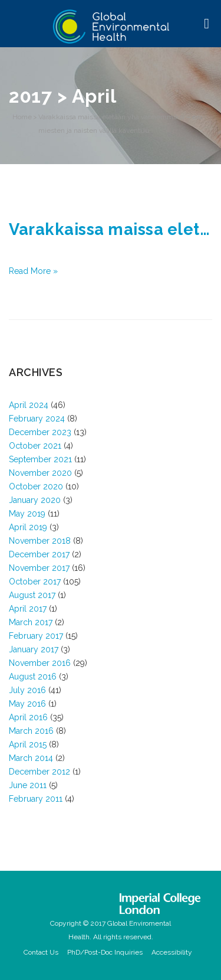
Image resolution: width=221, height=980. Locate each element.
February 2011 (36, 799)
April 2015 (28, 744)
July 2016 (27, 690)
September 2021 (40, 459)
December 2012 (39, 772)
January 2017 (34, 649)
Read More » (33, 271)
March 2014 (31, 758)
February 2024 (37, 419)
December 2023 (40, 432)
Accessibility (172, 952)
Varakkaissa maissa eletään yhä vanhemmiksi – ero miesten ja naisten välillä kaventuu (120, 124)
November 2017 (39, 568)
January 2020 (35, 500)
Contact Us (41, 952)
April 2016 (28, 717)
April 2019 (28, 527)
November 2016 (40, 663)
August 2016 (33, 677)
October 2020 (36, 486)
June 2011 (28, 785)
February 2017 (36, 636)
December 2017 (39, 554)
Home (22, 117)
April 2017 (28, 609)
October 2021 (35, 446)
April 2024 (29, 405)
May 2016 (27, 704)
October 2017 (35, 582)
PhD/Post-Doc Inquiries (105, 952)
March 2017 (31, 622)
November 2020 (40, 473)
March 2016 (31, 731)
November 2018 (40, 541)
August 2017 (32, 595)
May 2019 (27, 514)
